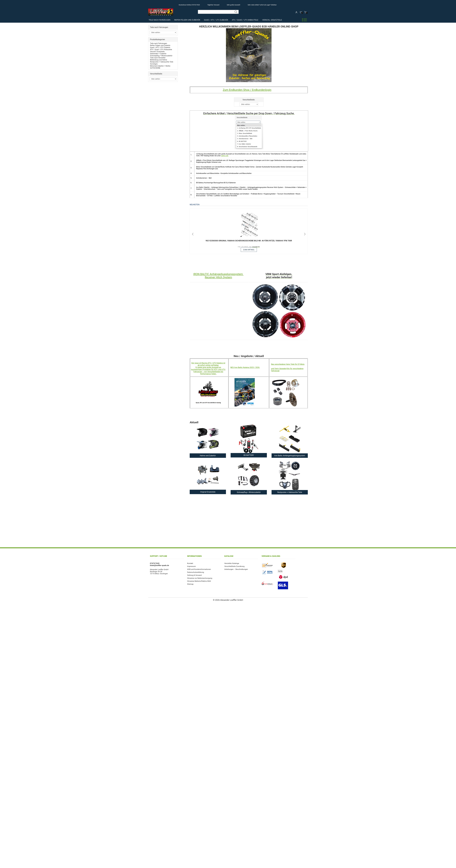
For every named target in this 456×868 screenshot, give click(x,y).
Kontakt (190, 563)
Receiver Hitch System (218, 277)
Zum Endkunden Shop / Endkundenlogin (247, 90)
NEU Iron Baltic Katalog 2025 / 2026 (245, 367)
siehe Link (225, 156)
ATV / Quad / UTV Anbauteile (245, 20)
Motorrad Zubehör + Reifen (160, 66)
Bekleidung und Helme (159, 60)
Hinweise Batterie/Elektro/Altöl (199, 581)
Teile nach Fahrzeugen (160, 20)
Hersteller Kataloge (232, 563)
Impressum (191, 566)
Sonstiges (154, 64)
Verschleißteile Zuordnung (234, 566)
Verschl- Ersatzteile (272, 20)
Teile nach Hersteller (158, 58)
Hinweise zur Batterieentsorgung (200, 578)
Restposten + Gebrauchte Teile (162, 62)
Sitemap (190, 584)
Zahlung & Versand (194, 575)
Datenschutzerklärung (196, 572)
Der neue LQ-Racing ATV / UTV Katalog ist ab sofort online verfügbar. (208, 364)
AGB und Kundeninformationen (199, 569)
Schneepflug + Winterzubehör (161, 56)
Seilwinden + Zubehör (158, 54)
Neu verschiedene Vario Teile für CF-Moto (288, 364)
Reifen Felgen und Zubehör (187, 20)
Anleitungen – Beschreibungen (236, 569)
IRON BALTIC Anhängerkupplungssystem (218, 274)
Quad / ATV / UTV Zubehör (216, 20)
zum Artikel (249, 250)
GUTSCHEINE (155, 68)
